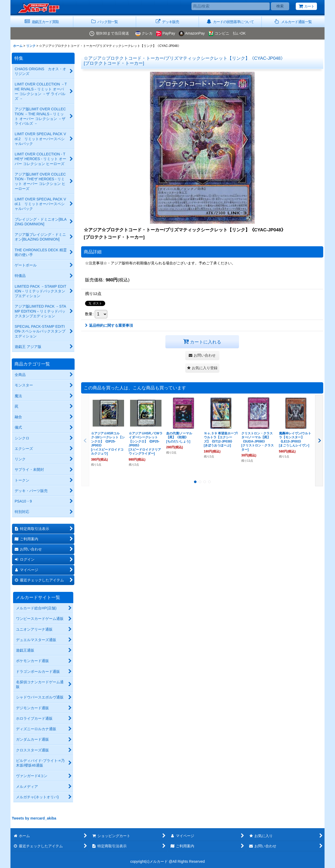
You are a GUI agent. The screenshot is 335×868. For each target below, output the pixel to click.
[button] (293, 22)
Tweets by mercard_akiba (34, 818)
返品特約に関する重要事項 (109, 325)
